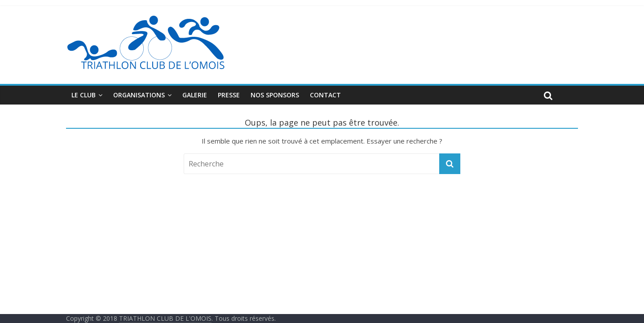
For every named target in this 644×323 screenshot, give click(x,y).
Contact (325, 95)
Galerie (195, 95)
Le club (84, 95)
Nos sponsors (275, 95)
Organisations (139, 95)
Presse (229, 95)
